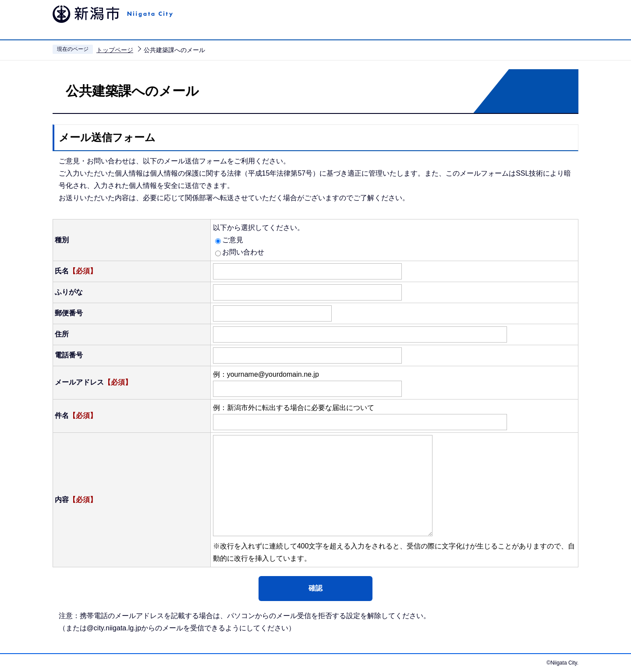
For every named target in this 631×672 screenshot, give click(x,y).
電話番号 (69, 355)
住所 (62, 334)
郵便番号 (69, 313)
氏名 (76, 271)
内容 (76, 500)
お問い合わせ (243, 252)
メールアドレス (93, 382)
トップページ (115, 50)
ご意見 (233, 240)
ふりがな (69, 292)
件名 (76, 416)
